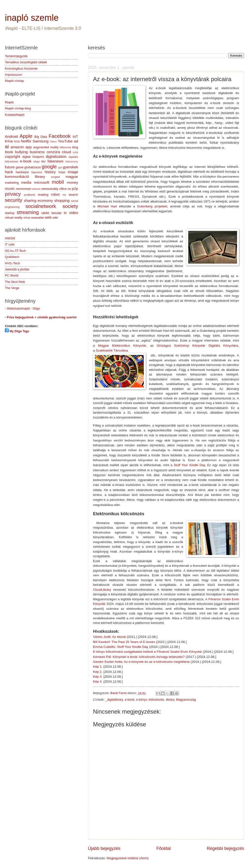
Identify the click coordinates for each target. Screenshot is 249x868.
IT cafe (10, 244)
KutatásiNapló (15, 115)
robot (55, 194)
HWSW (10, 238)
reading (43, 195)
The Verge (12, 288)
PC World (12, 275)
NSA (17, 141)
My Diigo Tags (19, 331)
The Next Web (15, 282)
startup (10, 213)
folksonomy (72, 162)
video (74, 213)
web (48, 217)
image (73, 172)
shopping (62, 200)
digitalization (56, 156)
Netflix (26, 141)
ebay (36, 161)
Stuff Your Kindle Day (189, 465)
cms (76, 152)
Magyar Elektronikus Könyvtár (122, 346)
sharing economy (38, 200)
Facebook (60, 136)
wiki (55, 218)
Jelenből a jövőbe (17, 269)
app (29, 147)
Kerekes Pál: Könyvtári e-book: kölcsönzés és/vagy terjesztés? (139, 657)
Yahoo (53, 142)
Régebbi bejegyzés (225, 848)
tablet (45, 213)
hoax (62, 172)
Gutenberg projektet (152, 206)
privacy (13, 194)
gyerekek (70, 167)
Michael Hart (108, 206)
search (73, 195)
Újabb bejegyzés (104, 848)
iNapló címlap (14, 81)
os (69, 189)
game (20, 167)
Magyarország (186, 700)
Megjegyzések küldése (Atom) (128, 858)
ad (76, 141)
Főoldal (163, 848)
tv (65, 213)
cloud (67, 152)
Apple (26, 136)
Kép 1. (98, 667)
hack (9, 172)
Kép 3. (98, 677)
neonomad (23, 189)
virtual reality (14, 218)
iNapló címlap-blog (18, 108)
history (50, 172)
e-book (130, 700)
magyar (72, 177)
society (70, 206)
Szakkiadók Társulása (112, 350)
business (37, 152)
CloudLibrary (102, 590)
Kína (9, 141)
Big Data (41, 137)
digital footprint (33, 157)
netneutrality (50, 189)
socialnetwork (41, 206)
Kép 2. (98, 672)
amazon (17, 147)
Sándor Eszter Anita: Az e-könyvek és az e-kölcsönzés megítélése (141, 662)
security (14, 200)
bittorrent (65, 147)
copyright (13, 156)
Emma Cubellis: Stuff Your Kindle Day (121, 647)
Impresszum (13, 75)
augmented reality (46, 147)
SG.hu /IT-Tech (15, 251)
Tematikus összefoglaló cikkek (26, 62)
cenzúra (53, 152)
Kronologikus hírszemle (21, 69)
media (26, 182)
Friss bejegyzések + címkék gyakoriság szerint (42, 317)
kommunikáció (17, 177)
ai (7, 146)
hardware (22, 172)
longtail (56, 177)
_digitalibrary (114, 700)
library (170, 700)
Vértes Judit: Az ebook (109, 637)
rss (64, 195)
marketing (12, 183)
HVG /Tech (12, 263)
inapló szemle (32, 18)
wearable (37, 218)
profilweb (30, 195)
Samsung (40, 141)
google (49, 166)
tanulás (57, 213)
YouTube (65, 141)
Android (11, 136)
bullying (21, 152)
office (63, 189)
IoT (75, 136)
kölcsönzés (156, 700)
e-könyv (142, 700)
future (10, 167)
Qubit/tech (12, 257)
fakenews (56, 161)
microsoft (42, 182)
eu (43, 161)
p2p (75, 188)
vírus (27, 218)
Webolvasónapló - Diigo (23, 308)
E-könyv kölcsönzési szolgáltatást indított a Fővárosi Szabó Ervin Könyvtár (147, 652)
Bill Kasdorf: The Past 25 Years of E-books (124, 642)
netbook (36, 189)
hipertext (37, 172)
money (73, 182)
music (10, 188)
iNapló (9, 102)
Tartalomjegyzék (16, 56)
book (9, 152)
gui (60, 167)
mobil (58, 182)
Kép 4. (98, 681)
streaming (28, 212)
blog (75, 147)
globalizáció (33, 167)
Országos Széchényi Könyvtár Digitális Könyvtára (197, 346)
